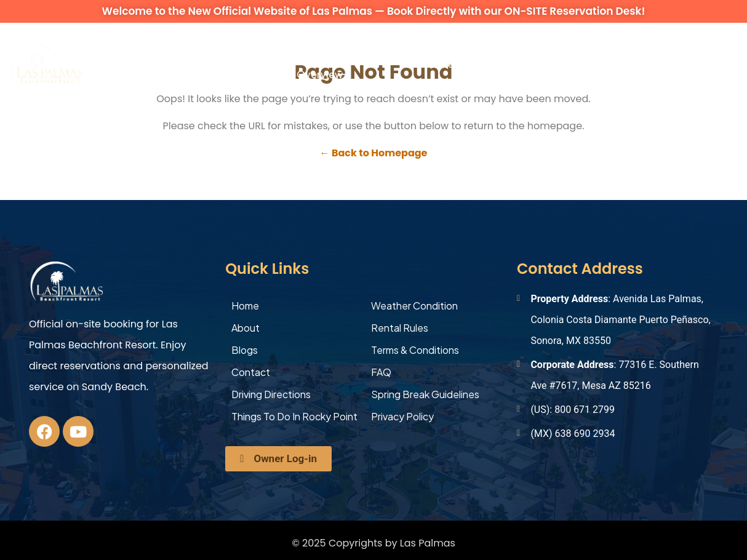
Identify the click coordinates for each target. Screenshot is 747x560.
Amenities (251, 64)
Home (245, 306)
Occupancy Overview (324, 64)
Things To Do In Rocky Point (294, 416)
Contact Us (579, 64)
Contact (251, 372)
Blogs (245, 350)
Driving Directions (271, 394)
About (97, 64)
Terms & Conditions (415, 350)
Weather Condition (414, 306)
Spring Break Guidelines (425, 394)
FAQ (381, 372)
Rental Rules (400, 328)
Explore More (498, 64)
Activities (436, 64)
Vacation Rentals (155, 64)
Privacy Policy (402, 416)
